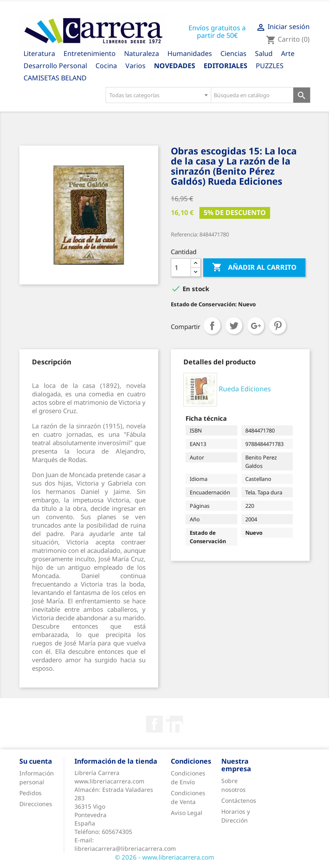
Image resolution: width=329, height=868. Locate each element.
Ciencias (233, 53)
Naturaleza (142, 53)
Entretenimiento (90, 53)
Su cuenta (36, 761)
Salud (264, 53)
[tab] (52, 362)
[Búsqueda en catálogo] (252, 95)
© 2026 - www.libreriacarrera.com (164, 857)
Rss (175, 724)
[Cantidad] (181, 268)
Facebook (154, 724)
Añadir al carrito (254, 268)
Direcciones (36, 804)
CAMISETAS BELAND (55, 78)
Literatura (39, 53)
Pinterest (278, 326)
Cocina (106, 66)
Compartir (212, 326)
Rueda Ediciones (245, 389)
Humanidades (190, 53)
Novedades (175, 66)
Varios (135, 66)
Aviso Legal (187, 813)
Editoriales (226, 66)
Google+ (256, 326)
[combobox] (158, 95)
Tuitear (234, 326)
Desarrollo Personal (55, 66)
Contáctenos (239, 800)
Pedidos (31, 793)
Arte (288, 53)
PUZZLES (270, 66)
